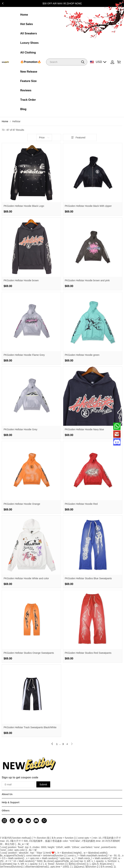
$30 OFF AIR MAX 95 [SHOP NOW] (62, 3)
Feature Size (28, 81)
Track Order (28, 100)
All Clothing (28, 53)
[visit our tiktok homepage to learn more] (20, 821)
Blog (23, 109)
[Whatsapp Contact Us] (117, 426)
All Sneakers (29, 33)
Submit (43, 784)
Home (24, 15)
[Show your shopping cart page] (119, 62)
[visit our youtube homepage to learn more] (12, 821)
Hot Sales (27, 24)
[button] (83, 62)
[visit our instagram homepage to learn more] (4, 821)
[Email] (117, 434)
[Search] (67, 62)
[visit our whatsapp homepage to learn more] (44, 821)
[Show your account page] (112, 62)
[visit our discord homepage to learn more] (36, 821)
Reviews (26, 90)
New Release (29, 72)
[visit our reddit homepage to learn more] (28, 821)
